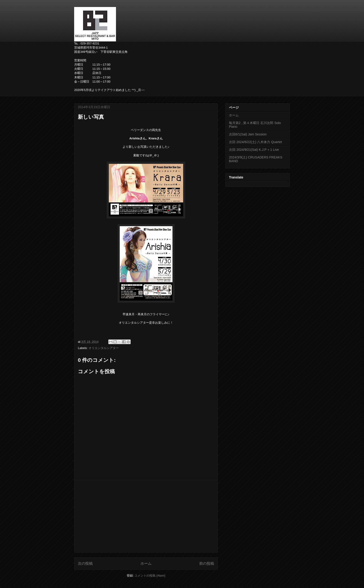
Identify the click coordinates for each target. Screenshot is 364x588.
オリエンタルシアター (104, 348)
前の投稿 (207, 563)
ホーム (146, 563)
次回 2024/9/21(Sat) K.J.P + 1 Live (254, 150)
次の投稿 (85, 563)
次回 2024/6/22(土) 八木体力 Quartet (255, 142)
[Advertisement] (146, 516)
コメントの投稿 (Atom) (150, 576)
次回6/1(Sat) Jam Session (248, 134)
